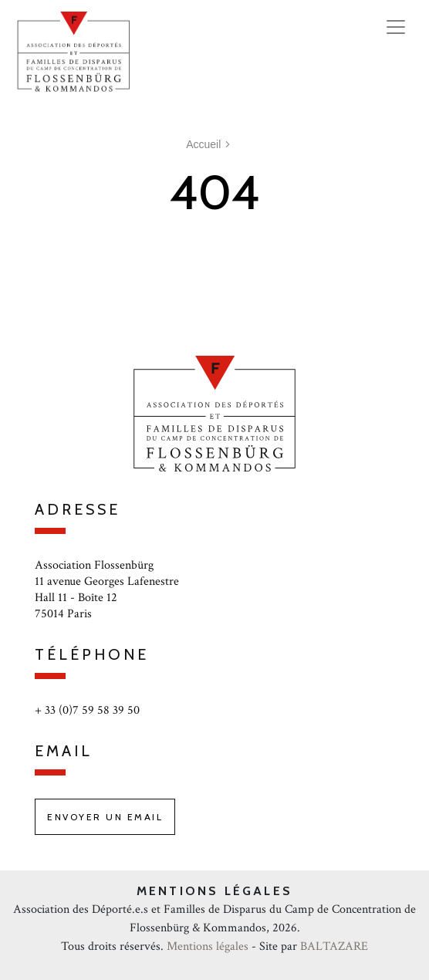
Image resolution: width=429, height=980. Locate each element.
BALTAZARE (334, 946)
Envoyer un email (105, 817)
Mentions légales (208, 946)
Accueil (203, 144)
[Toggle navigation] (396, 27)
